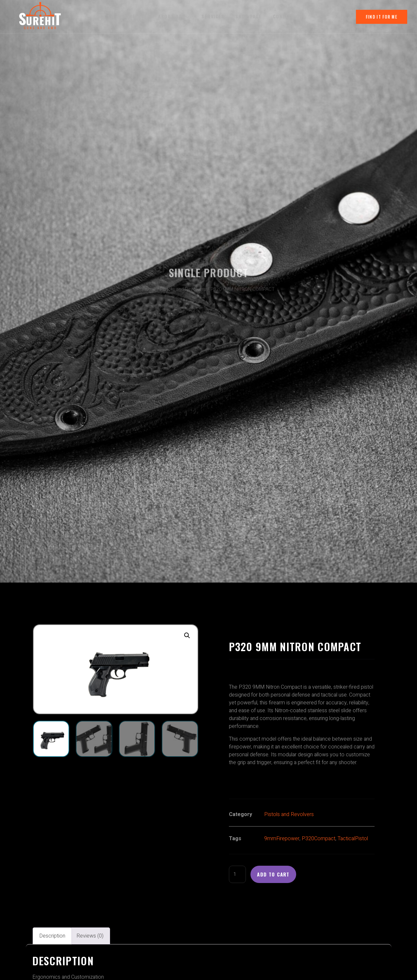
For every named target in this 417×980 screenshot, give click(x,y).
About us (174, 16)
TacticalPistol (353, 839)
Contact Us (289, 16)
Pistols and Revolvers (183, 287)
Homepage (134, 16)
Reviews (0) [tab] (90, 937)
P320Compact (319, 839)
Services (214, 16)
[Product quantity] (238, 875)
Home (149, 287)
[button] (187, 635)
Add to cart (276, 875)
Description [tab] (52, 937)
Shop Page (250, 16)
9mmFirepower (282, 839)
